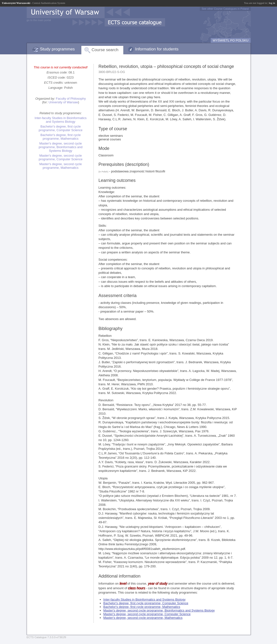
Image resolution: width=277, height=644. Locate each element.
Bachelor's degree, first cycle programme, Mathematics (61, 137)
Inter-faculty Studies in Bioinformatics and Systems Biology (61, 120)
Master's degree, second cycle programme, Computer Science (61, 157)
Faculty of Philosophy (71, 99)
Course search (105, 50)
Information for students (157, 49)
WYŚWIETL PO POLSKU (231, 40)
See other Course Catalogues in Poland (225, 9)
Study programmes (58, 49)
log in (272, 3)
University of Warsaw (63, 102)
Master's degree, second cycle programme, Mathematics (61, 166)
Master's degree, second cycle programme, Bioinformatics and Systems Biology (61, 147)
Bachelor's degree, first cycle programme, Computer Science (61, 128)
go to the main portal (39, 20)
